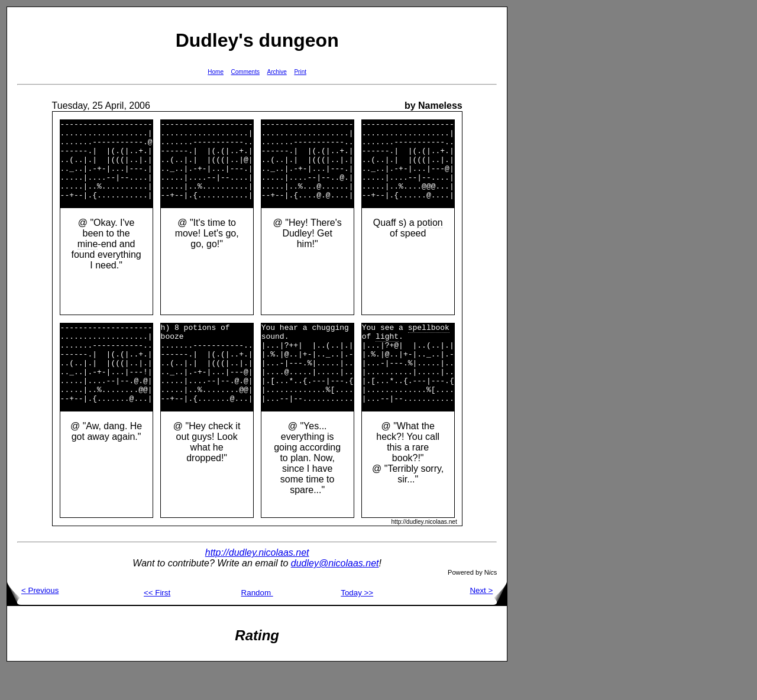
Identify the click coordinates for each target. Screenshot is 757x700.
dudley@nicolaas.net (335, 595)
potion (430, 239)
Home (216, 72)
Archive (277, 72)
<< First (157, 625)
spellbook (429, 345)
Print (300, 72)
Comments (245, 72)
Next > (488, 622)
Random (257, 625)
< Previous (33, 622)
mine (88, 260)
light (387, 355)
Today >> (357, 625)
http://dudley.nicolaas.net (257, 584)
